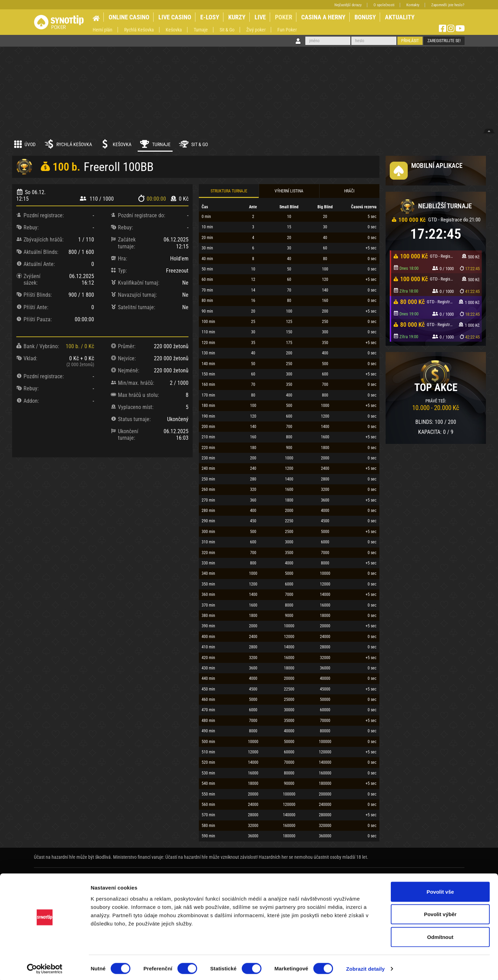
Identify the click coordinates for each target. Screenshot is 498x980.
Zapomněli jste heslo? (448, 5)
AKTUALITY (400, 17)
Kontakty (413, 5)
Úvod (25, 144)
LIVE (260, 17)
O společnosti (384, 5)
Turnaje (201, 30)
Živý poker (256, 30)
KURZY (237, 17)
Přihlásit (410, 41)
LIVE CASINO (175, 17)
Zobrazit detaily (366, 966)
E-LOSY (210, 17)
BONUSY (365, 17)
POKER (284, 17)
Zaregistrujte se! (444, 41)
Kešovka (174, 30)
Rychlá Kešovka (139, 30)
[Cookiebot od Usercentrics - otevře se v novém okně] (45, 967)
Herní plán (103, 30)
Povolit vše (440, 889)
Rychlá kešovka (68, 144)
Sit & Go (227, 30)
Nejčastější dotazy (348, 5)
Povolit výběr (440, 912)
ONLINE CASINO (129, 17)
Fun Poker (287, 30)
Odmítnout (440, 935)
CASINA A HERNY (323, 17)
